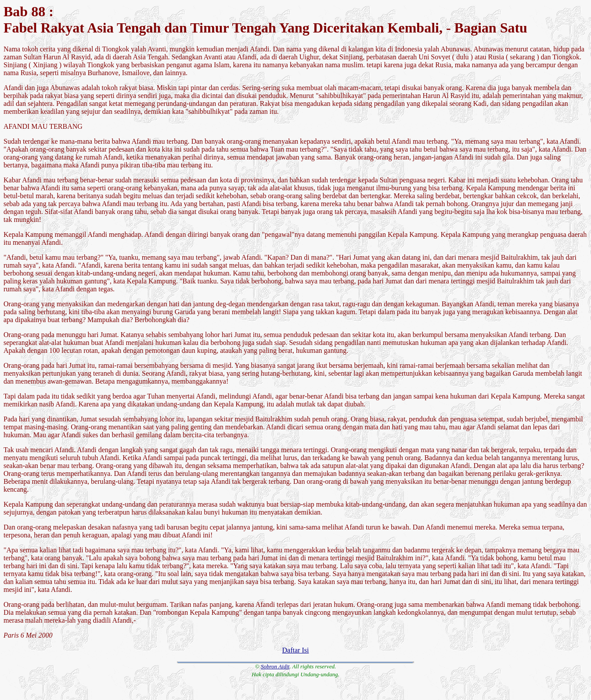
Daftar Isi (296, 650)
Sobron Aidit (275, 666)
